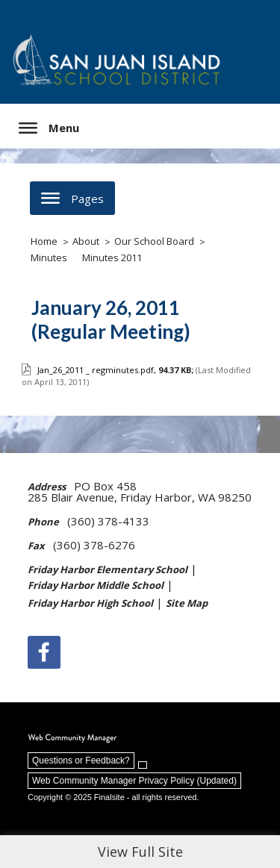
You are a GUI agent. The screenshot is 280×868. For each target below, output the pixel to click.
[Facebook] (44, 652)
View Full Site (140, 852)
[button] (49, 128)
